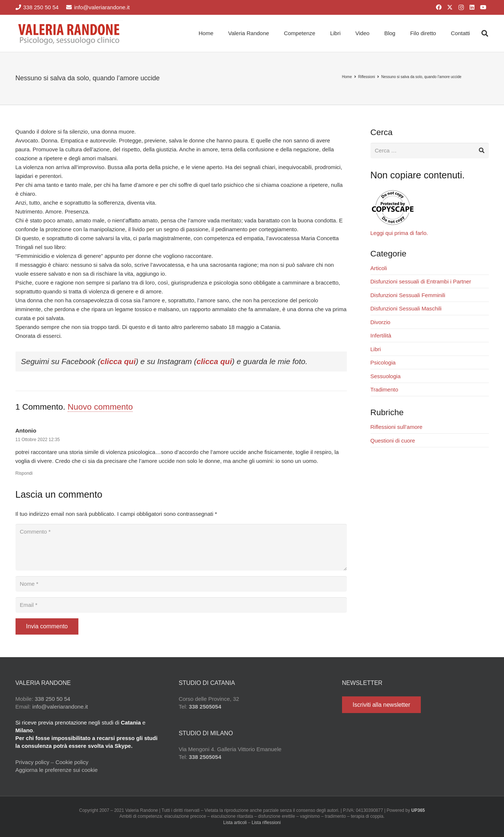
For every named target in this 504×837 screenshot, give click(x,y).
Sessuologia (386, 376)
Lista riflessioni (266, 823)
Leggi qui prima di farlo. (399, 233)
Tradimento (384, 389)
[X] (450, 7)
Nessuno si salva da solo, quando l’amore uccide (421, 77)
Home (347, 77)
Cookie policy (72, 762)
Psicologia (383, 362)
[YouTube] (483, 7)
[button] (485, 33)
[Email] (181, 605)
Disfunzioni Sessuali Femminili (408, 295)
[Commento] (181, 547)
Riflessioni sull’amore (397, 427)
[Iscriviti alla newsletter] (381, 705)
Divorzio (380, 322)
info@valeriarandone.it (60, 707)
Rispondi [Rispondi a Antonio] (24, 473)
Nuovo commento (100, 407)
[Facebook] (439, 7)
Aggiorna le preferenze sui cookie (57, 770)
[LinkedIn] (472, 7)
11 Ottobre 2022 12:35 (38, 440)
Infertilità (381, 335)
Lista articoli (235, 823)
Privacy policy (33, 762)
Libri (376, 349)
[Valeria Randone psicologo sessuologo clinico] (70, 33)
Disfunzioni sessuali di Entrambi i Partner (421, 281)
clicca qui (118, 361)
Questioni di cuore (393, 441)
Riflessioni (367, 77)
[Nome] (181, 584)
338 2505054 (205, 707)
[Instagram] (461, 7)
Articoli (379, 268)
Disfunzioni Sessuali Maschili (406, 308)
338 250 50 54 (53, 699)
